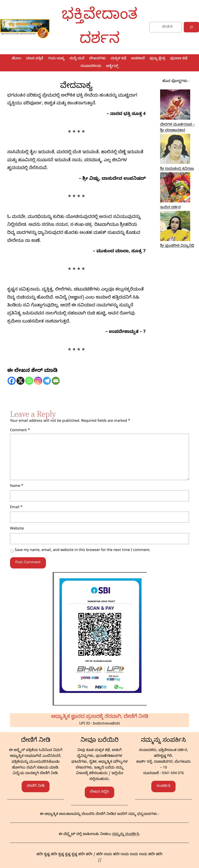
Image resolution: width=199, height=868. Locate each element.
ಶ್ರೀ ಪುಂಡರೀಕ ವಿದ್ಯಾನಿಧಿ (177, 246)
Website (17, 529)
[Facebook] (12, 381)
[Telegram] (47, 381)
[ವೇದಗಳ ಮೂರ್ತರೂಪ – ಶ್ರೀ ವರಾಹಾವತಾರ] (175, 106)
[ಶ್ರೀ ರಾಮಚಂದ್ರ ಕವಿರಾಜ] (175, 150)
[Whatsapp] (29, 381)
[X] (20, 381)
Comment (20, 431)
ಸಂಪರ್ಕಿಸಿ (164, 786)
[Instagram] (38, 381)
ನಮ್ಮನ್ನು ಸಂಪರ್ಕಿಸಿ (126, 835)
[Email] (56, 381)
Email (16, 508)
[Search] (191, 27)
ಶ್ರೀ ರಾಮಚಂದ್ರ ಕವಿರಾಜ (177, 169)
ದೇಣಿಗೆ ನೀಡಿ (36, 786)
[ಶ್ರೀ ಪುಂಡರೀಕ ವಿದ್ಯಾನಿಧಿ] (175, 227)
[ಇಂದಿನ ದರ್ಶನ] (175, 189)
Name (17, 486)
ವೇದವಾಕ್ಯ (76, 85)
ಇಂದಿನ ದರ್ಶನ (170, 208)
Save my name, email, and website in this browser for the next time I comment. (83, 550)
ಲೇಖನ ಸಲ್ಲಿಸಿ (99, 792)
